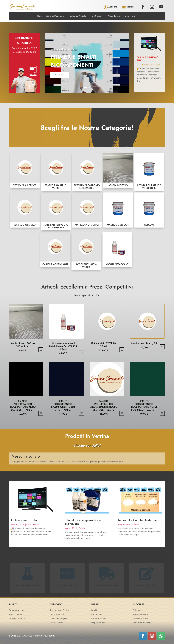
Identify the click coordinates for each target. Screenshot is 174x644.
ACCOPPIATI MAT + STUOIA (86, 251)
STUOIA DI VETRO (118, 170)
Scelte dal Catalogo (55, 16)
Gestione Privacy (140, 614)
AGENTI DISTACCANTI (117, 249)
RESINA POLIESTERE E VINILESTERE (149, 172)
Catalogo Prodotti (78, 16)
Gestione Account (17, 610)
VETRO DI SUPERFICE (25, 170)
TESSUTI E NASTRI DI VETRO (56, 172)
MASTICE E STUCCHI (118, 210)
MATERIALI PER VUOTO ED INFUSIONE (56, 211)
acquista (60, 75)
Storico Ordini (15, 614)
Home (40, 16)
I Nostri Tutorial (114, 16)
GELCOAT (149, 210)
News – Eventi (130, 16)
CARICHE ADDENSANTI (55, 249)
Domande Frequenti (59, 619)
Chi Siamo (96, 16)
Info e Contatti (57, 623)
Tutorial (82, 528)
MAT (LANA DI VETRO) (87, 210)
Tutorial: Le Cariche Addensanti (139, 520)
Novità (94, 610)
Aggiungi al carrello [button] (41, 350)
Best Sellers (97, 614)
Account (113, 7)
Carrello (130, 7)
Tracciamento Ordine (60, 610)
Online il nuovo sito (148, 59)
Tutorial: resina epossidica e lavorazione (83, 522)
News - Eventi (155, 65)
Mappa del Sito (98, 623)
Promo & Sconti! (99, 619)
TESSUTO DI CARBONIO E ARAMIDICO (87, 172)
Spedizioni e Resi (140, 619)
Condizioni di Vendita (143, 623)
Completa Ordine (17, 619)
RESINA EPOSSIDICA (25, 210)
